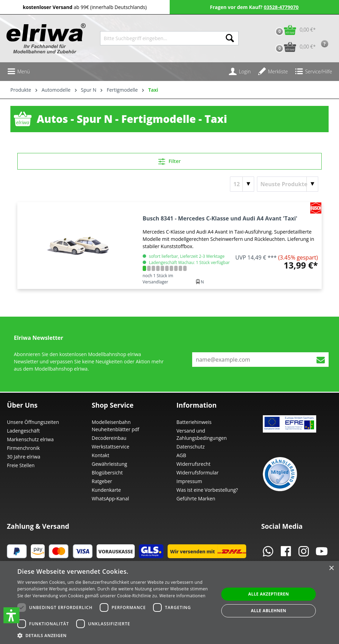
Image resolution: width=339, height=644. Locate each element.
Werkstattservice (111, 447)
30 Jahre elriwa (24, 457)
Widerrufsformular (198, 473)
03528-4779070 (281, 7)
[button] (11, 615)
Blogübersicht (107, 473)
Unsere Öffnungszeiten (33, 422)
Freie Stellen (21, 465)
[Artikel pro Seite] (242, 184)
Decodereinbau (109, 438)
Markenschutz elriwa (30, 439)
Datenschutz (191, 447)
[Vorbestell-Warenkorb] (294, 47)
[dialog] (169, 602)
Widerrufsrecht (194, 464)
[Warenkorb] (294, 30)
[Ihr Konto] (240, 72)
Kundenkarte (106, 490)
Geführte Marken (196, 498)
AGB (181, 455)
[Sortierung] (288, 184)
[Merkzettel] (273, 72)
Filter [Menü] (169, 160)
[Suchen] (230, 38)
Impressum (189, 481)
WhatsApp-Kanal (110, 498)
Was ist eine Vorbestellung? (207, 490)
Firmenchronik (23, 448)
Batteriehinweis (194, 422)
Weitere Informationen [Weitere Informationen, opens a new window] (182, 596)
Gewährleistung (109, 464)
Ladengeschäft (23, 431)
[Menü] (18, 72)
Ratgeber (102, 481)
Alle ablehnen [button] (269, 611)
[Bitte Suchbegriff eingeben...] (161, 38)
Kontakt (101, 455)
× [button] (331, 568)
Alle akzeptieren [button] (269, 594)
